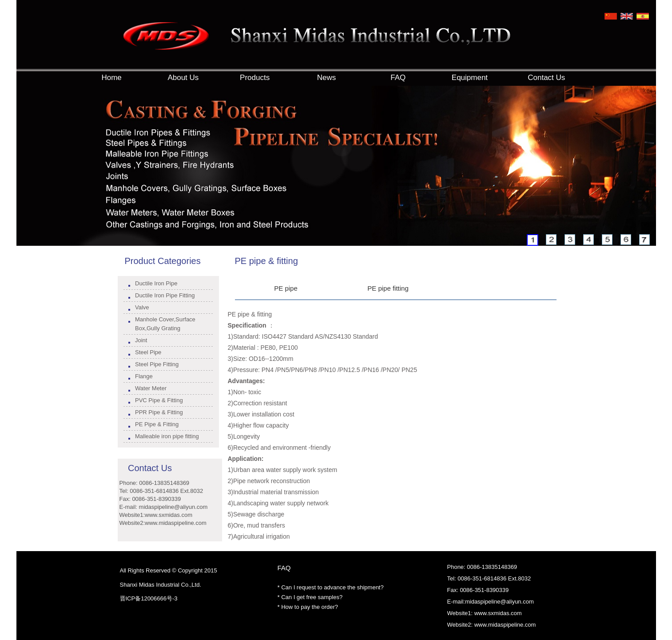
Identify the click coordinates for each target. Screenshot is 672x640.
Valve (142, 307)
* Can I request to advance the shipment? (331, 587)
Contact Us (150, 468)
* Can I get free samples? (310, 597)
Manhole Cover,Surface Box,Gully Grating (165, 324)
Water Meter (151, 388)
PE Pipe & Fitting (157, 424)
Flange (144, 376)
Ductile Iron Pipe (156, 283)
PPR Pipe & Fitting (159, 412)
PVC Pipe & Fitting (159, 400)
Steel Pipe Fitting (157, 364)
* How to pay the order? (308, 607)
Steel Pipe (148, 352)
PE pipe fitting (388, 288)
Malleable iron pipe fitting (167, 436)
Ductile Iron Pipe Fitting (165, 295)
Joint (141, 340)
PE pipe (286, 288)
